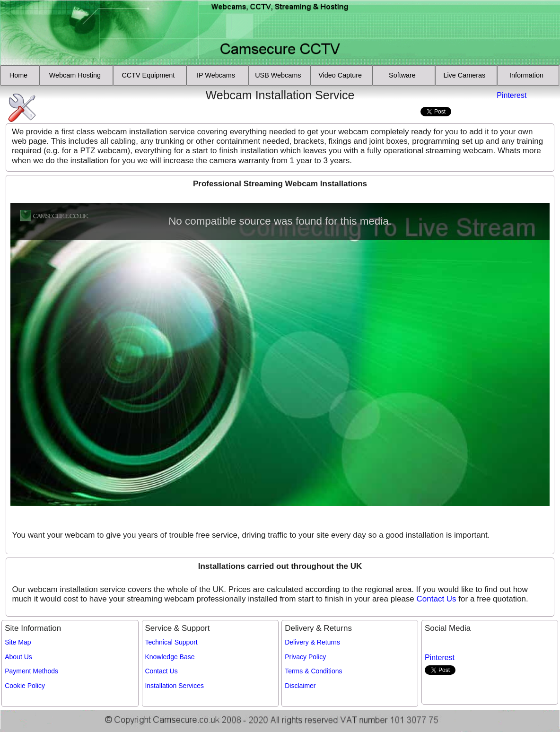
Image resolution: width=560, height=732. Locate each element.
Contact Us (437, 599)
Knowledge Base (170, 657)
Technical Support (171, 642)
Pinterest (512, 95)
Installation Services (174, 686)
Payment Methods (31, 671)
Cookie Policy (25, 686)
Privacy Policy (305, 657)
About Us (18, 657)
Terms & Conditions (313, 671)
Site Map (18, 642)
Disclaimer (300, 686)
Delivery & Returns (312, 642)
